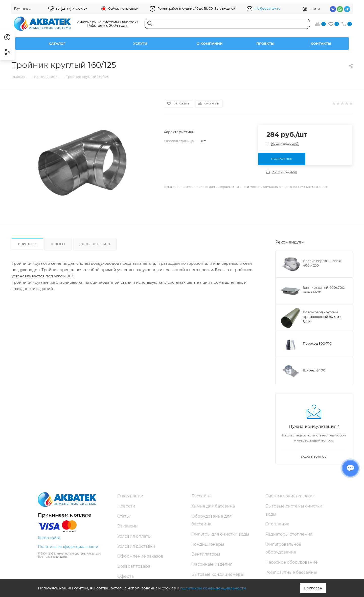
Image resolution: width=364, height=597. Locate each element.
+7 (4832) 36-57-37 (71, 9)
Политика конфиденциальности (68, 547)
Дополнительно (95, 244)
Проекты (265, 43)
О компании (210, 43)
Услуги (140, 43)
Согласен (313, 588)
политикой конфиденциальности (213, 588)
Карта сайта (49, 538)
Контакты (321, 43)
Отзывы (58, 244)
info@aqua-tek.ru (267, 8)
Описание (27, 244)
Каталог (57, 43)
